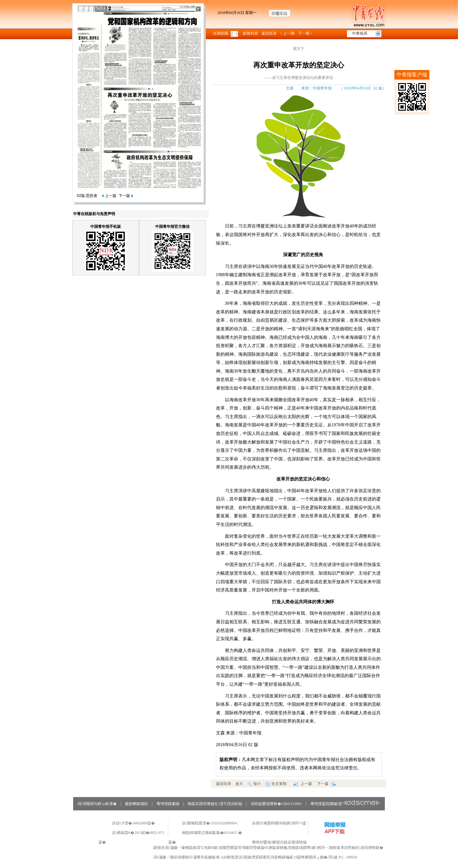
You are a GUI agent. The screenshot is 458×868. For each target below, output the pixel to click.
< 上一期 (288, 33)
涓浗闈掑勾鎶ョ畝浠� (97, 804)
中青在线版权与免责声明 (94, 214)
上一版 (109, 196)
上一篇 (303, 784)
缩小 (254, 784)
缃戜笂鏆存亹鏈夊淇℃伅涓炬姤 (215, 804)
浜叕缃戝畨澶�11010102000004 (209, 823)
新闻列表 (250, 33)
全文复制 (276, 784)
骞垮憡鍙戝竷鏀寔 (346, 804)
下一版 (126, 196)
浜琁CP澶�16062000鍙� (133, 823)
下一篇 (326, 784)
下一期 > (305, 33)
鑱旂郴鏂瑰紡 (136, 804)
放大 (239, 784)
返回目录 (269, 33)
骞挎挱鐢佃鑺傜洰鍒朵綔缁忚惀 (279, 842)
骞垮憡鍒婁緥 (168, 804)
